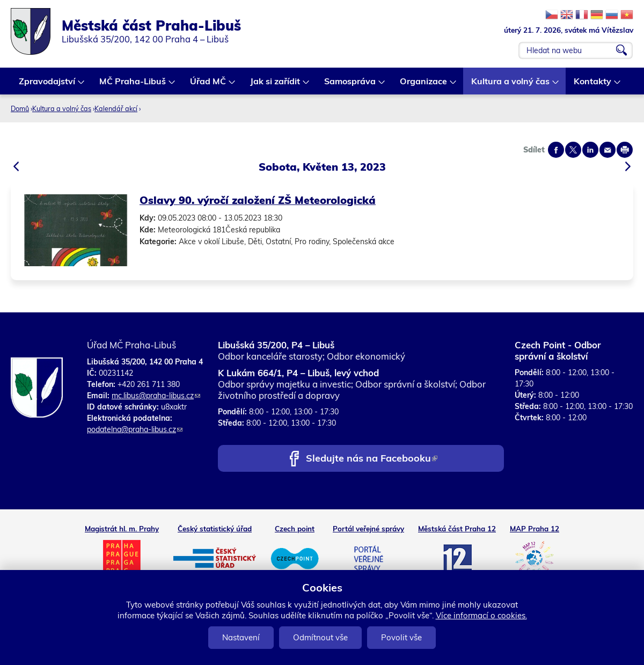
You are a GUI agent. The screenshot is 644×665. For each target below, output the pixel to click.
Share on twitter (573, 150)
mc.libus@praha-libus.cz (156, 396)
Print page (625, 150)
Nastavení (241, 637)
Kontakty (593, 85)
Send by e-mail (608, 150)
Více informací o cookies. (481, 615)
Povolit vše (401, 637)
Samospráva (350, 85)
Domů (20, 108)
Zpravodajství (47, 85)
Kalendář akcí (116, 108)
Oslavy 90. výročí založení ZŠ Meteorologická (258, 200)
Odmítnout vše (320, 637)
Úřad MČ (208, 85)
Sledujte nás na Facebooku (372, 459)
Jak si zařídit (276, 85)
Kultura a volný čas (511, 85)
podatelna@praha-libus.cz (135, 429)
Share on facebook (556, 150)
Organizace (424, 85)
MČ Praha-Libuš (133, 85)
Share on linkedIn (590, 150)
